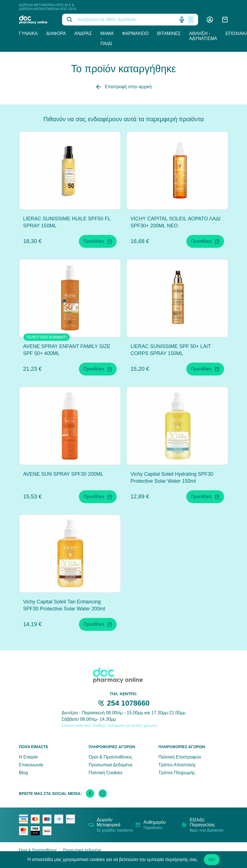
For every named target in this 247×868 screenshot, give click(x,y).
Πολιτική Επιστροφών (180, 757)
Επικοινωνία (31, 765)
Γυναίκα (29, 33)
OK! (212, 860)
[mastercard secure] (25, 831)
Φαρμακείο (135, 33)
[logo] (37, 20)
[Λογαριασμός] (210, 20)
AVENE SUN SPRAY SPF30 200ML (63, 474)
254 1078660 (128, 703)
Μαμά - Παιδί (107, 39)
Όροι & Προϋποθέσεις (110, 757)
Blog (23, 773)
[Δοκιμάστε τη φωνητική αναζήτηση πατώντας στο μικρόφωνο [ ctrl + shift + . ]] (182, 20)
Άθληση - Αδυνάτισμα (203, 36)
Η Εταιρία (28, 757)
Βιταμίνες (169, 33)
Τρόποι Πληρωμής (177, 773)
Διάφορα (56, 33)
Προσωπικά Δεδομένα (110, 765)
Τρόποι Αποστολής (177, 765)
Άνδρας (83, 33)
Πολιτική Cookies (106, 773)
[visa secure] (37, 831)
